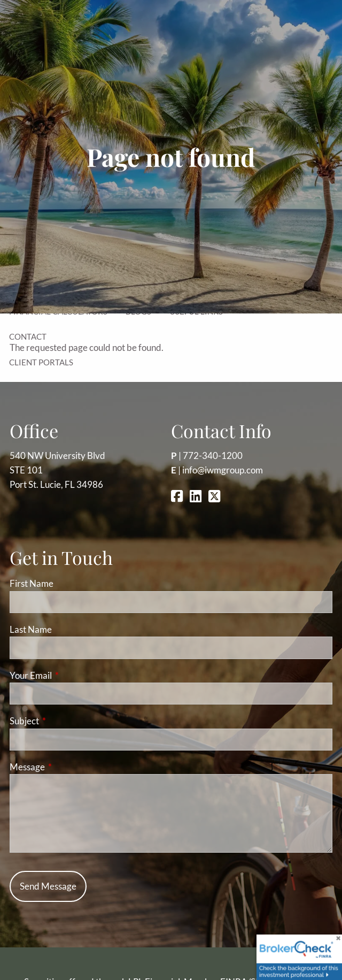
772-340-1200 (213, 455)
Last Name (31, 629)
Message (69, 767)
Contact (28, 336)
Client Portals (41, 362)
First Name (32, 583)
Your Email (72, 675)
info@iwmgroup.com (223, 470)
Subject (66, 721)
